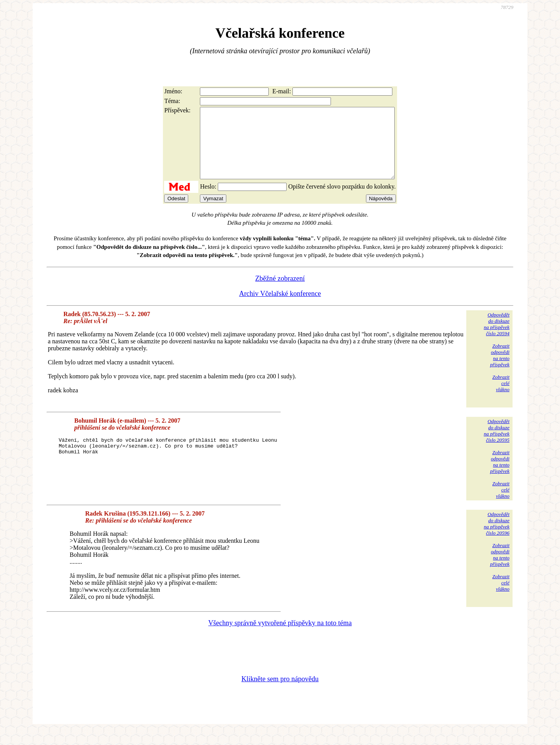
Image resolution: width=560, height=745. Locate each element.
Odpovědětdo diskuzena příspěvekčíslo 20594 (497, 338)
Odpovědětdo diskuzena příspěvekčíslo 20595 (497, 445)
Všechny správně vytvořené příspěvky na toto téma (280, 637)
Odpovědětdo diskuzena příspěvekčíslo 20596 (497, 538)
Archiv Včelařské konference (280, 308)
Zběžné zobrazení (280, 292)
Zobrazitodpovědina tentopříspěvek (500, 369)
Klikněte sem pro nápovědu (280, 693)
